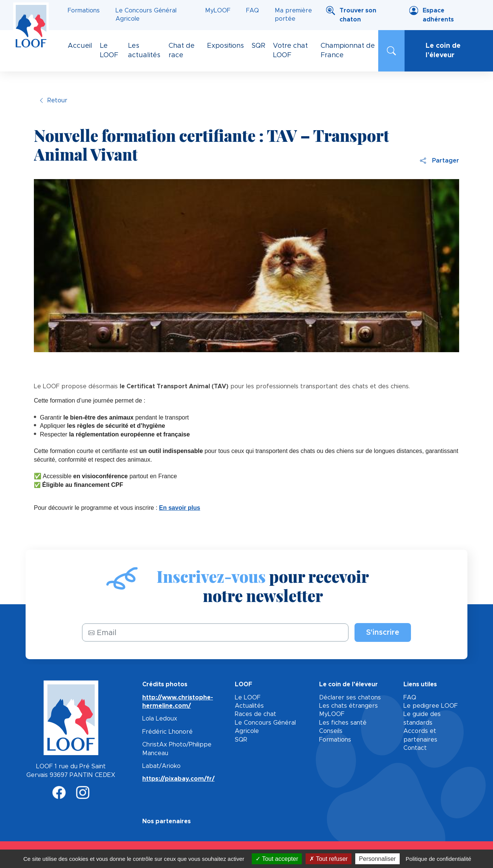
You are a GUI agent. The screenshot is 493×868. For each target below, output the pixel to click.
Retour (57, 100)
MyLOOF (218, 11)
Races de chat (256, 714)
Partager (440, 161)
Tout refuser (329, 859)
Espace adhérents (438, 15)
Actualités (249, 706)
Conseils (331, 731)
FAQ (253, 11)
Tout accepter (277, 859)
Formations (84, 11)
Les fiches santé (343, 723)
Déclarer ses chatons (350, 698)
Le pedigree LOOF (431, 706)
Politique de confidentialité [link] (438, 859)
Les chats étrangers (348, 706)
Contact (415, 748)
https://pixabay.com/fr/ (178, 779)
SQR (241, 740)
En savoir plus (180, 508)
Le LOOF (248, 698)
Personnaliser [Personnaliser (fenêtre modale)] (377, 859)
